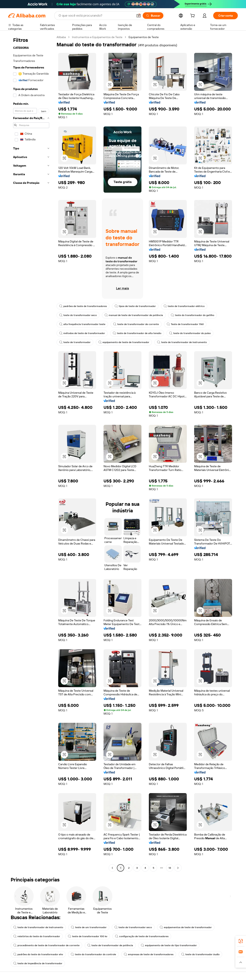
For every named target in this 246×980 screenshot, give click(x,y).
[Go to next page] (178, 868)
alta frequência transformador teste (82, 324)
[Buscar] (153, 16)
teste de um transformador (89, 927)
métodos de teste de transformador (82, 333)
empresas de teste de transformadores (149, 954)
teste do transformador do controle (93, 954)
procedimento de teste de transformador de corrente (46, 945)
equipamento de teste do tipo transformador (169, 945)
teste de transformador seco (133, 927)
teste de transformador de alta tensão (137, 333)
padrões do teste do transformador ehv (38, 954)
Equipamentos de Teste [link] (144, 37)
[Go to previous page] (112, 868)
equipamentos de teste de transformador (186, 927)
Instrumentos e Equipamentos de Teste (97, 37)
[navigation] (31, 453)
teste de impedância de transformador (38, 963)
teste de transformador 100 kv (88, 936)
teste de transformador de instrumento (182, 342)
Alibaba (61, 37)
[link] (241, 941)
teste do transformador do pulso (190, 333)
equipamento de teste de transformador (124, 342)
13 (170, 868)
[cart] (193, 16)
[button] (139, 16)
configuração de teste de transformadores (142, 936)
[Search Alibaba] (96, 16)
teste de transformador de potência (110, 945)
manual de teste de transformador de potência (134, 315)
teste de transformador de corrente (136, 324)
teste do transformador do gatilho (192, 315)
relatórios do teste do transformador (37, 936)
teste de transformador (75, 342)
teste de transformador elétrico (184, 306)
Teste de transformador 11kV (185, 324)
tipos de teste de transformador (135, 306)
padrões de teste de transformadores (83, 306)
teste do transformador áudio (200, 954)
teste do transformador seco (78, 315)
